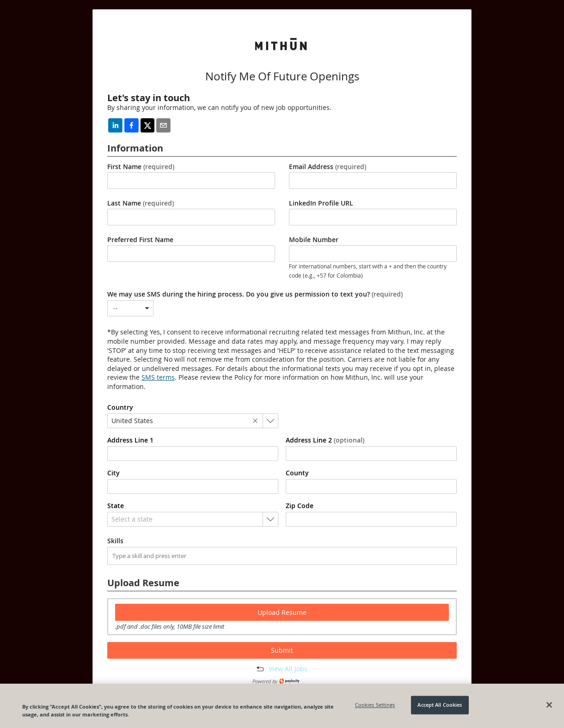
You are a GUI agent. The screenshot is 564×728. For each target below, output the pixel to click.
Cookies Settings (375, 705)
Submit (282, 650)
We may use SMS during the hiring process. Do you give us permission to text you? (255, 294)
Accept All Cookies (440, 705)
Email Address (328, 167)
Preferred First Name (140, 240)
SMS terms (158, 377)
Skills (115, 541)
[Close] (549, 705)
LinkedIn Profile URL (321, 203)
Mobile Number (314, 240)
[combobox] (130, 308)
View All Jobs (288, 669)
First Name (141, 167)
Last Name (141, 203)
